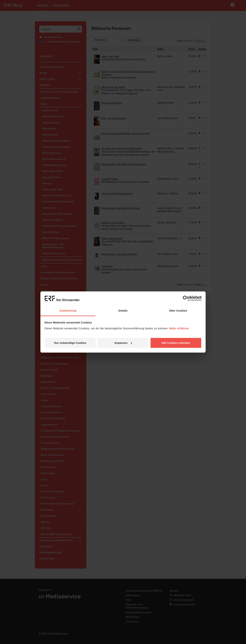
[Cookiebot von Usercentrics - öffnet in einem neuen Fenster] (186, 299)
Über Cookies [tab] (178, 311)
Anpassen (123, 343)
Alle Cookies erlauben (176, 343)
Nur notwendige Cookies (70, 343)
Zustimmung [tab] (68, 311)
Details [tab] (123, 311)
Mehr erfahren (179, 328)
